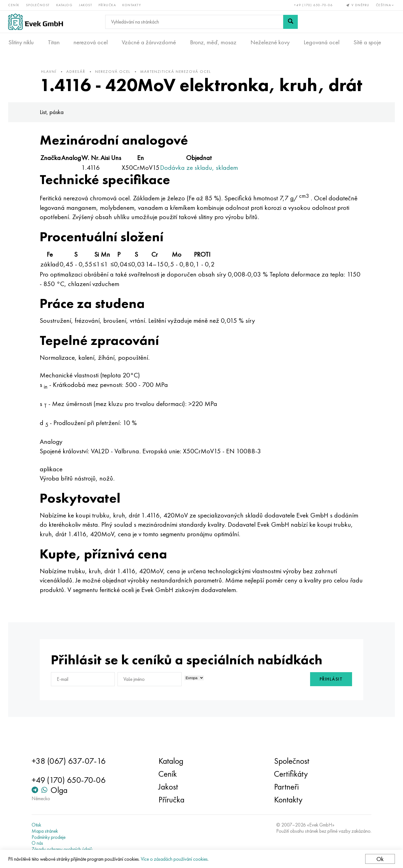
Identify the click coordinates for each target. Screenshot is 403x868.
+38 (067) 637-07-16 (70, 761)
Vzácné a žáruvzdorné (149, 42)
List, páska (53, 131)
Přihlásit (330, 698)
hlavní (50, 73)
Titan (54, 42)
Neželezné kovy (270, 42)
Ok (380, 859)
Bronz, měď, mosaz (213, 42)
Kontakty (132, 5)
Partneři (286, 787)
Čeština (385, 5)
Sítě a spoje (367, 42)
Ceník (14, 5)
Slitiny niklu (21, 42)
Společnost (38, 5)
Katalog (65, 5)
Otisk (38, 825)
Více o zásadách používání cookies (174, 859)
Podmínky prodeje (50, 837)
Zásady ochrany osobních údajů (63, 849)
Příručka (107, 5)
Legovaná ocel (322, 42)
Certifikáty (290, 774)
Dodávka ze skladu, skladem (200, 186)
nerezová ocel (91, 42)
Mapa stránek (46, 831)
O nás (38, 843)
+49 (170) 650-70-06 (313, 5)
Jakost (86, 5)
